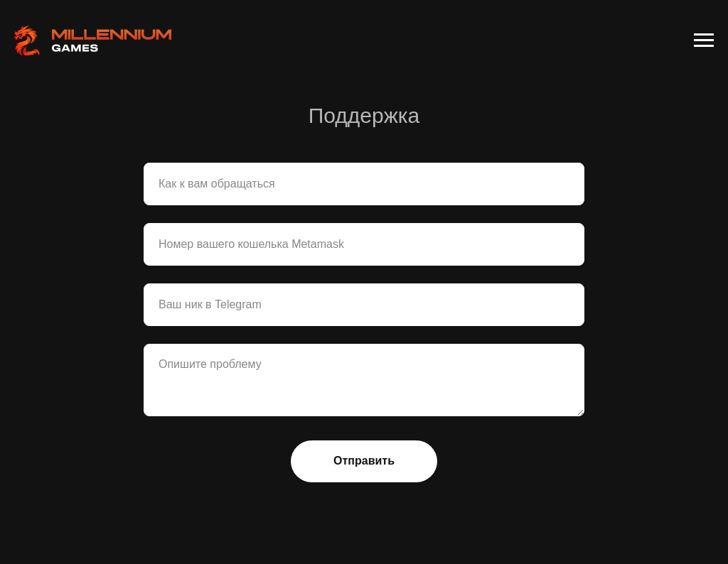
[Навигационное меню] (704, 40)
